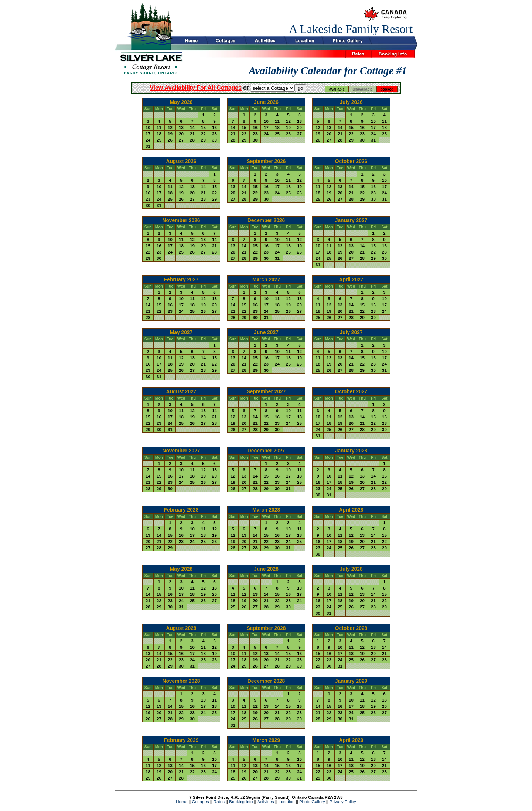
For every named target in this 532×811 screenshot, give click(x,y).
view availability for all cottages (196, 88)
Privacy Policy (343, 802)
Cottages (200, 802)
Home (182, 802)
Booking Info (241, 802)
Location (287, 802)
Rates (219, 802)
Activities (265, 802)
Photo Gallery (312, 802)
